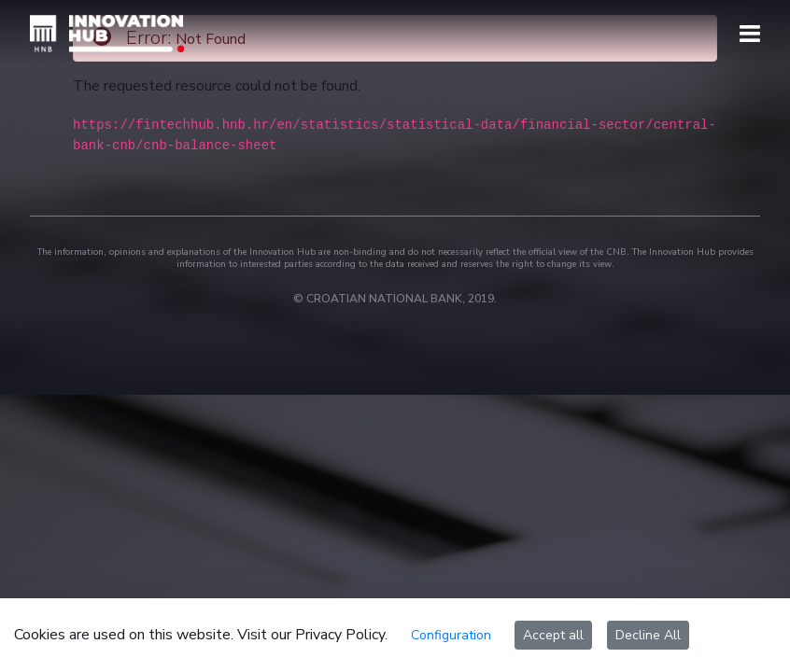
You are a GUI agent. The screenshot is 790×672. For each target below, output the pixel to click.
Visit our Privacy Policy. (312, 635)
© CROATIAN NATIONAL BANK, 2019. (395, 299)
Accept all (553, 635)
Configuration (451, 635)
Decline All (648, 635)
